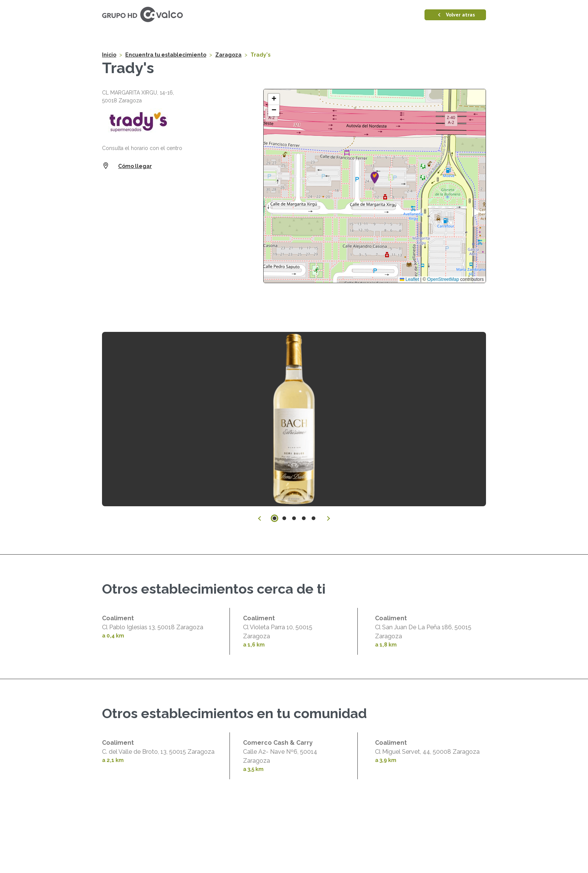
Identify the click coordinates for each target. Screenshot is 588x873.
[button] (375, 247)
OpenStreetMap (443, 349)
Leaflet (409, 349)
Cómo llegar (135, 235)
